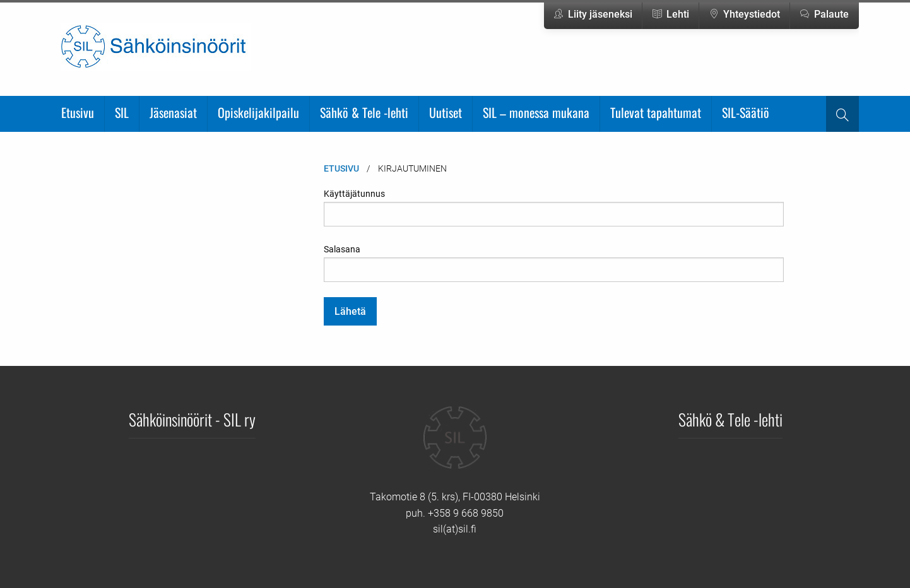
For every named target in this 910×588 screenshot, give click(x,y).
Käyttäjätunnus (554, 208)
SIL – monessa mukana (536, 112)
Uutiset (446, 112)
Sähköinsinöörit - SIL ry (192, 419)
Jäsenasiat (173, 112)
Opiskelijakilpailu (258, 112)
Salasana (554, 263)
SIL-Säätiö (746, 112)
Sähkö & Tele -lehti (364, 112)
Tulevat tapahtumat (656, 112)
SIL (122, 112)
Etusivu (78, 112)
